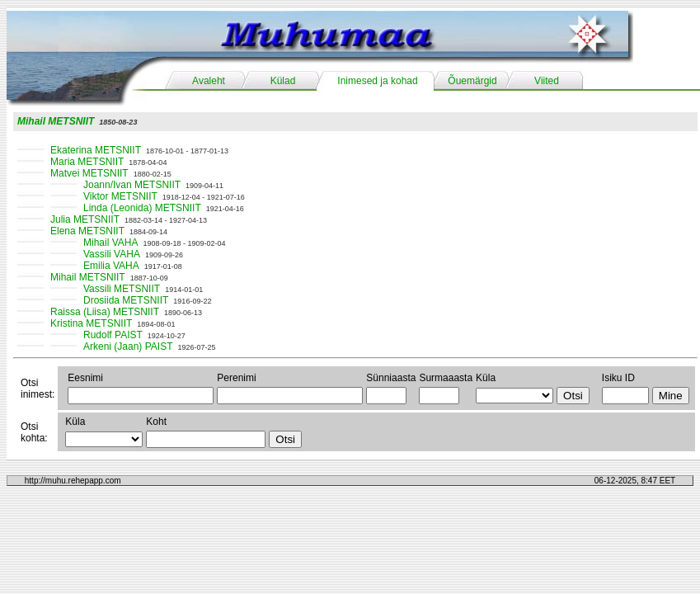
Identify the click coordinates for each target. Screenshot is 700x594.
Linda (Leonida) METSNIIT (142, 208)
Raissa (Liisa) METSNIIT (105, 312)
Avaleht (209, 81)
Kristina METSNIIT (91, 323)
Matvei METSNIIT (89, 173)
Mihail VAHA (110, 243)
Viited (547, 81)
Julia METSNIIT (85, 219)
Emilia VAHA (111, 266)
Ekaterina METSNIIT (96, 150)
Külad (283, 81)
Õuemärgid (472, 81)
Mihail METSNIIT (56, 121)
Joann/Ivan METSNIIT (132, 185)
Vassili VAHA (112, 254)
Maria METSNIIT (87, 162)
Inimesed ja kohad (377, 81)
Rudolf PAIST (113, 335)
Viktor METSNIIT (120, 196)
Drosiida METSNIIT (126, 300)
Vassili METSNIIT (122, 289)
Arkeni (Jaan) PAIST (128, 346)
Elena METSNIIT (87, 231)
